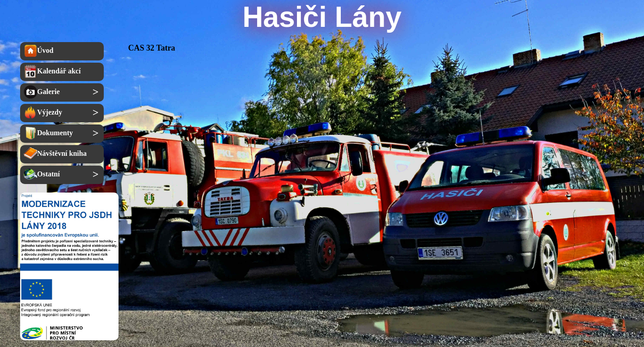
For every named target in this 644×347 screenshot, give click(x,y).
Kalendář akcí (52, 71)
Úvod (38, 51)
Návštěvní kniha (55, 154)
